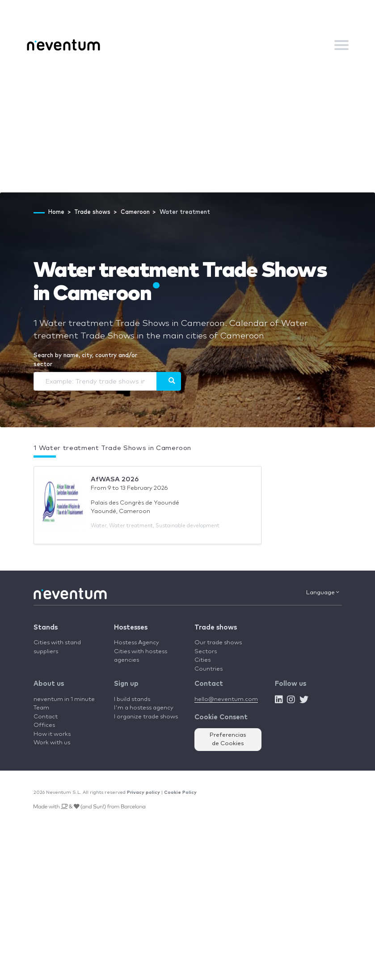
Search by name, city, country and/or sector (85, 360)
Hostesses (131, 628)
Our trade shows (218, 643)
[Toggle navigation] (341, 45)
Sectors (206, 652)
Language (323, 592)
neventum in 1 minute (64, 699)
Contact (46, 717)
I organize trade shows (146, 717)
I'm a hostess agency (144, 708)
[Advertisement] (187, 125)
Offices (44, 725)
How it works (52, 734)
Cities (202, 660)
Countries (209, 669)
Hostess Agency (137, 643)
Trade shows (216, 628)
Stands (46, 628)
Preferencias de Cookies (228, 740)
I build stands (132, 699)
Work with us (52, 743)
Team (41, 708)
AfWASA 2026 (115, 479)
